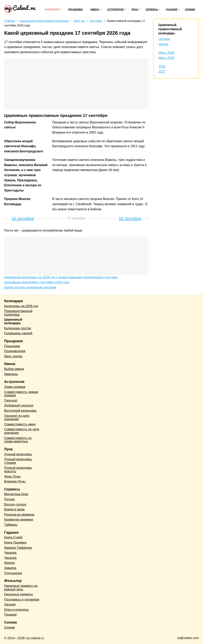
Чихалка (10, 553)
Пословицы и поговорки (22, 599)
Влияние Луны (15, 481)
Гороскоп (11, 400)
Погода (9, 499)
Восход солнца (15, 504)
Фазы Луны (12, 476)
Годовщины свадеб (18, 333)
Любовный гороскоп (19, 405)
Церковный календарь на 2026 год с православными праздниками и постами (61, 277)
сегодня (164, 39)
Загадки (10, 604)
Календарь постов (18, 328)
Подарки (10, 615)
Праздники (76, 10)
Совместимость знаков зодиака (21, 394)
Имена (95, 10)
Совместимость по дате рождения (22, 431)
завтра (163, 44)
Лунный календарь (18, 454)
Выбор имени (14, 369)
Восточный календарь (20, 411)
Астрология (115, 10)
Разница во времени (19, 515)
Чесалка (10, 558)
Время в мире (14, 509)
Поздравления (15, 351)
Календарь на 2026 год (21, 306)
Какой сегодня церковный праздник (30, 287)
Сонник (190, 10)
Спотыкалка (13, 573)
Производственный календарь (18, 313)
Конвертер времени (19, 520)
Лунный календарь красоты (18, 470)
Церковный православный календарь (170, 29)
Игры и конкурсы (16, 610)
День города (13, 356)
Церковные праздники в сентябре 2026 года (37, 282)
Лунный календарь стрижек (18, 461)
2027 (162, 72)
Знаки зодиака (15, 387)
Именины (11, 374)
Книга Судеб (13, 537)
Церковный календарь (13, 321)
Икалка (9, 563)
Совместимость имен (20, 424)
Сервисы (152, 10)
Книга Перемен (15, 543)
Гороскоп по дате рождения (17, 418)
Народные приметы (19, 594)
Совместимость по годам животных (18, 440)
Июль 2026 (166, 58)
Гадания (171, 10)
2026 (162, 67)
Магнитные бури (16, 494)
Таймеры (11, 525)
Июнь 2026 (166, 53)
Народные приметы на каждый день (21, 588)
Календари (52, 10)
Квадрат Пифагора (18, 548)
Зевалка (10, 568)
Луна (135, 10)
